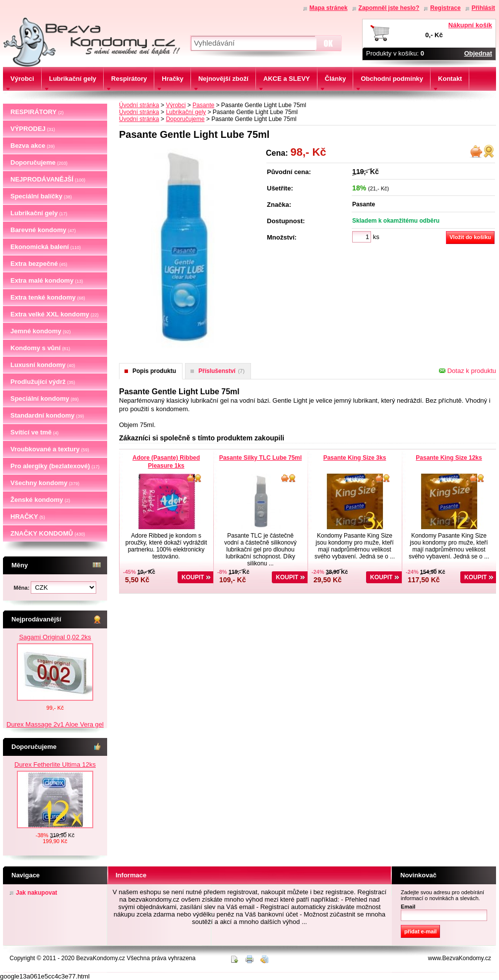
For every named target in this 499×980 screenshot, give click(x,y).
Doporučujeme (39, 162)
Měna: (23, 588)
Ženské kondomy (40, 500)
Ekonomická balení (46, 247)
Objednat (478, 53)
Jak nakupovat (36, 893)
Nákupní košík (470, 25)
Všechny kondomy (45, 483)
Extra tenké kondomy (48, 297)
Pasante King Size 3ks (355, 458)
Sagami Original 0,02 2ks (55, 637)
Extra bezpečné (39, 264)
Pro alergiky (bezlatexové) (55, 466)
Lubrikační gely (39, 213)
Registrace (445, 8)
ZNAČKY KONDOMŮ (48, 533)
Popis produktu (154, 371)
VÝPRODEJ (33, 129)
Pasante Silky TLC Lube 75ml (261, 458)
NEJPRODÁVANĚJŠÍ (48, 179)
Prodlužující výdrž (43, 382)
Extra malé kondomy (47, 280)
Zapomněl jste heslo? (389, 8)
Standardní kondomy (47, 415)
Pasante (203, 105)
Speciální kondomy (45, 398)
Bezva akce (32, 146)
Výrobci (176, 105)
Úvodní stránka (139, 105)
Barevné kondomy (43, 230)
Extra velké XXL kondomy (55, 314)
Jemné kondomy (41, 331)
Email (408, 907)
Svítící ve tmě (34, 432)
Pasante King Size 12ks (449, 458)
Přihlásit (483, 8)
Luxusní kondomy (43, 365)
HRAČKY (28, 517)
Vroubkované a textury (50, 449)
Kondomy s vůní (40, 348)
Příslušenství (221, 371)
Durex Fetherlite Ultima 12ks (55, 765)
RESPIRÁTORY (37, 112)
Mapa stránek (329, 8)
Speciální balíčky (41, 196)
